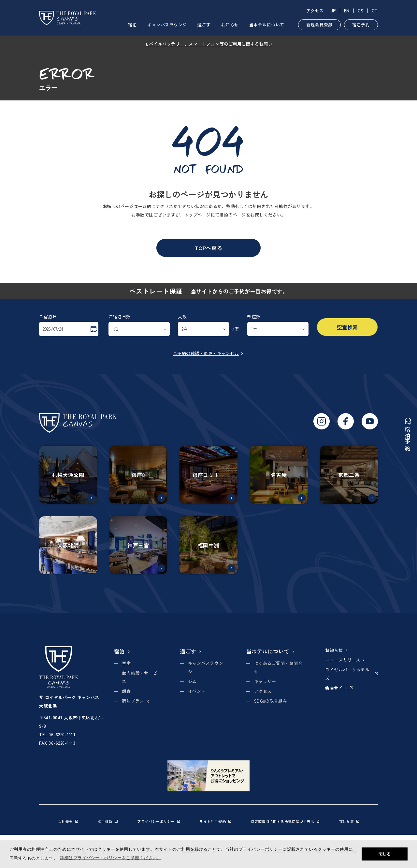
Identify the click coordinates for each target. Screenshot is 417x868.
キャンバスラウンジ (167, 25)
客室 (126, 663)
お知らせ (230, 25)
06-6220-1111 (62, 734)
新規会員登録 (319, 25)
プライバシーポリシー (158, 821)
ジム (192, 681)
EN (347, 11)
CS (361, 11)
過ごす (204, 25)
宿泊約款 (349, 821)
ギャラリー (265, 681)
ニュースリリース (345, 660)
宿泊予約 (361, 25)
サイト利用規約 (215, 821)
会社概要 (68, 821)
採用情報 (108, 821)
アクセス (315, 11)
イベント (197, 691)
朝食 (126, 691)
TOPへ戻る (208, 248)
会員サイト (339, 688)
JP (333, 11)
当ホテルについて (267, 25)
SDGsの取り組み (271, 701)
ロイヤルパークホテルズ (352, 674)
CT (375, 11)
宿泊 (132, 25)
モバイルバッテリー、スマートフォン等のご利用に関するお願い (208, 44)
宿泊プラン (135, 701)
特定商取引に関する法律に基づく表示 (285, 821)
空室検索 (347, 327)
